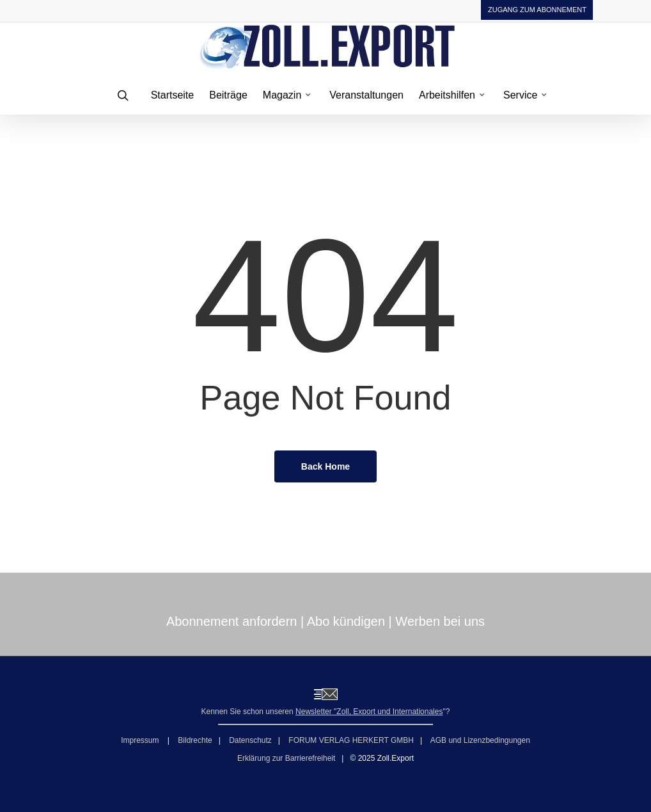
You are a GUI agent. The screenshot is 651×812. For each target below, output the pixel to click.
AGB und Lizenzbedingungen (480, 740)
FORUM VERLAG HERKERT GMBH (351, 740)
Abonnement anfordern (232, 621)
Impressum (141, 740)
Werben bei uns (440, 621)
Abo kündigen (346, 621)
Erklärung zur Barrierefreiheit (286, 758)
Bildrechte (195, 740)
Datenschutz (250, 740)
